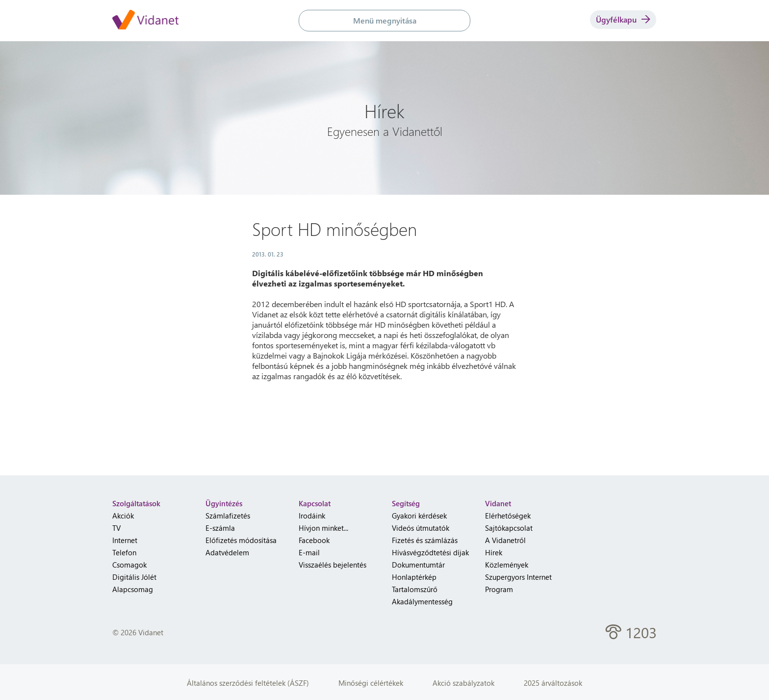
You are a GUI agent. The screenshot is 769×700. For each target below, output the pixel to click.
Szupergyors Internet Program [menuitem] (518, 583)
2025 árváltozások (553, 683)
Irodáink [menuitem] (312, 516)
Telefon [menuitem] (124, 552)
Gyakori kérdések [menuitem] (419, 516)
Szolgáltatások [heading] (136, 503)
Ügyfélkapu (623, 19)
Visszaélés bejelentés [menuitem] (333, 565)
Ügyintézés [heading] (224, 503)
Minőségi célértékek (371, 683)
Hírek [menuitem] (494, 552)
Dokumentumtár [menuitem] (418, 565)
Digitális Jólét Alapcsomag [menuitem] (134, 583)
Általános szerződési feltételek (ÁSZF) (248, 683)
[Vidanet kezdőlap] (145, 21)
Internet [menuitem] (125, 540)
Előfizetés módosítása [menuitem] (241, 540)
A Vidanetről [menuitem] (505, 540)
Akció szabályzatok (463, 683)
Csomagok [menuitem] (129, 565)
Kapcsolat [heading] (315, 503)
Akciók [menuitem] (123, 516)
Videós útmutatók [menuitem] (421, 528)
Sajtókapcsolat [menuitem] (509, 528)
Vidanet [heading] (498, 503)
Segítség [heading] (406, 503)
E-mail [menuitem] (309, 552)
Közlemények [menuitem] (507, 565)
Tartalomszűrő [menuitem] (415, 589)
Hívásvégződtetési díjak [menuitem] (430, 552)
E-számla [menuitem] (220, 528)
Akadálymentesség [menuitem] (422, 601)
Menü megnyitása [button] (385, 20)
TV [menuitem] (116, 528)
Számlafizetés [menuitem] (228, 516)
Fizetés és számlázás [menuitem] (425, 540)
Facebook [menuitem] (314, 540)
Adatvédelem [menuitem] (227, 552)
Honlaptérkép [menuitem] (414, 577)
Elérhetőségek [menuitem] (508, 516)
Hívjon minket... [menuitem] (323, 528)
